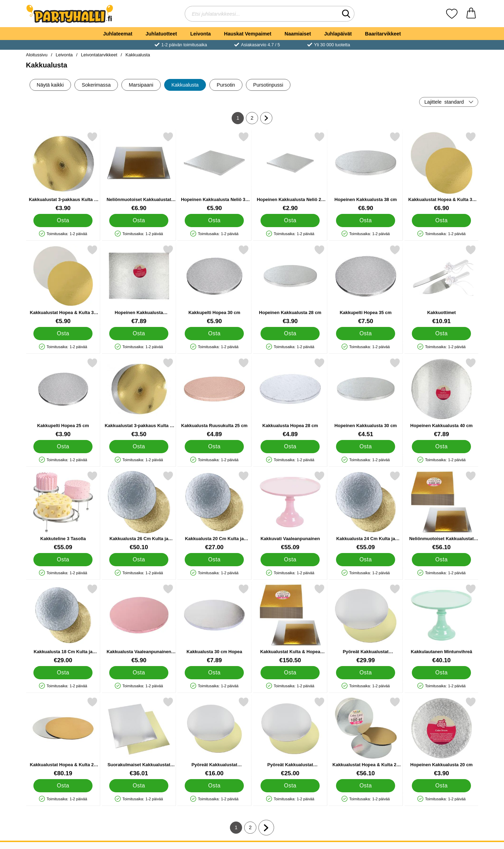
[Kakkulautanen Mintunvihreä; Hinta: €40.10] (441, 624)
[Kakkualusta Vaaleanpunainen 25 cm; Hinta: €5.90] (139, 624)
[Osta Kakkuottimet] (441, 334)
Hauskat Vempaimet (248, 34)
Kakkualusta (138, 55)
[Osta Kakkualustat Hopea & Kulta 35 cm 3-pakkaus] (441, 221)
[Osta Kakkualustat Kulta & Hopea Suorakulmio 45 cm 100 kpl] (290, 673)
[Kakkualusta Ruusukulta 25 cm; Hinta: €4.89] (214, 398)
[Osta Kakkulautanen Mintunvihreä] (441, 673)
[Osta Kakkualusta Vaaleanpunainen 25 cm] (138, 673)
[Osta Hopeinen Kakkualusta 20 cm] (441, 786)
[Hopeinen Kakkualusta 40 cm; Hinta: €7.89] (441, 398)
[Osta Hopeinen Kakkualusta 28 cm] (290, 334)
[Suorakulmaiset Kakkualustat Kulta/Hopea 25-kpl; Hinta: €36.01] (139, 737)
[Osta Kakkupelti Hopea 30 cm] (214, 334)
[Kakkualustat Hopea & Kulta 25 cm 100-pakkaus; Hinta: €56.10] (366, 737)
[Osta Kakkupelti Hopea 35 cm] (366, 334)
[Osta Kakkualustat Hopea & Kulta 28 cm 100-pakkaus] (63, 786)
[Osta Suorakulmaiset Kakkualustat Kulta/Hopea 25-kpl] (138, 786)
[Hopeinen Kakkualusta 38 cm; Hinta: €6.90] (366, 172)
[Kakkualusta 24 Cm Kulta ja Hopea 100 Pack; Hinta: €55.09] (366, 511)
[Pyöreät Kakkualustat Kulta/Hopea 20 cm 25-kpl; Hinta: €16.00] (214, 737)
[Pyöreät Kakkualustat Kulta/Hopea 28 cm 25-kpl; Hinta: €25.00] (290, 737)
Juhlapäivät (338, 34)
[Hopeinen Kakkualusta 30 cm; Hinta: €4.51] (366, 398)
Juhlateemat (118, 34)
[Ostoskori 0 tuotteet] (471, 14)
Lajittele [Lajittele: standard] (444, 102)
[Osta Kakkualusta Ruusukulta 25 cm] (214, 447)
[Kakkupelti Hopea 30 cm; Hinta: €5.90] (214, 285)
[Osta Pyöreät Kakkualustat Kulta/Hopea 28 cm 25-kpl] (290, 786)
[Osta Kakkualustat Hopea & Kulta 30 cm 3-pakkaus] (63, 334)
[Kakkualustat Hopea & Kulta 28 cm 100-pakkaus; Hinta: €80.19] (63, 737)
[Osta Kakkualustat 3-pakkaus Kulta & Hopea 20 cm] (138, 447)
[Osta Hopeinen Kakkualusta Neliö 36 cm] (214, 221)
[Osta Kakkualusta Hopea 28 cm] (290, 447)
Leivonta (201, 34)
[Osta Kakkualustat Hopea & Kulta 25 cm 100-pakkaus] (366, 786)
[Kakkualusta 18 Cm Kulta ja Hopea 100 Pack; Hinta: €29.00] (63, 624)
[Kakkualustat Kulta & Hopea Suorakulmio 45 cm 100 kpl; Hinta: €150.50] (290, 624)
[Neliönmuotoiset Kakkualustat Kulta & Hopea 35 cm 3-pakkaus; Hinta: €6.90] (139, 172)
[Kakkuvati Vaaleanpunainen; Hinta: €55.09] (290, 511)
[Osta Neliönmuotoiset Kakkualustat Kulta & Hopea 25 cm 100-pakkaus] (441, 560)
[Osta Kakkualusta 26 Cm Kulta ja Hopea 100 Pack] (138, 560)
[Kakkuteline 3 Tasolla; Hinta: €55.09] (63, 511)
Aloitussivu (37, 55)
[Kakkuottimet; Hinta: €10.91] (441, 285)
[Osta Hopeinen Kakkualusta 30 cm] (366, 447)
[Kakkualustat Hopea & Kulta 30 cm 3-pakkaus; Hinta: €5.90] (63, 285)
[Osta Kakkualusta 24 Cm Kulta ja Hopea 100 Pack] (366, 560)
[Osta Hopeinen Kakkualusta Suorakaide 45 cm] (138, 334)
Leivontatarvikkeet (99, 55)
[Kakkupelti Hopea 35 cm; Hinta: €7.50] (366, 285)
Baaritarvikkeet (383, 34)
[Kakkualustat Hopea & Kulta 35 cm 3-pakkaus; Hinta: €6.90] (441, 172)
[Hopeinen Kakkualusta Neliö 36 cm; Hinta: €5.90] (214, 172)
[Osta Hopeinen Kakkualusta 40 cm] (441, 447)
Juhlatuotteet (161, 34)
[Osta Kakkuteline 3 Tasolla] (63, 560)
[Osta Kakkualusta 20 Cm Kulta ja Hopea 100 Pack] (214, 560)
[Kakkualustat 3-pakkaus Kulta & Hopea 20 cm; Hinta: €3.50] (139, 398)
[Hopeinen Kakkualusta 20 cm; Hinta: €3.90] (441, 737)
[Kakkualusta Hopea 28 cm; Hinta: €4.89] (290, 398)
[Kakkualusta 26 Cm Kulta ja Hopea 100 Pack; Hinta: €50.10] (139, 511)
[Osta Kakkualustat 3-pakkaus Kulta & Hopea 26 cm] (63, 221)
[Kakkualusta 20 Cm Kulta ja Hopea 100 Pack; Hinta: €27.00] (214, 511)
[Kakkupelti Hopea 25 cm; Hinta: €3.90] (63, 398)
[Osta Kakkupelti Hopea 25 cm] (63, 447)
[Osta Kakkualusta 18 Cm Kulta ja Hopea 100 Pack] (63, 673)
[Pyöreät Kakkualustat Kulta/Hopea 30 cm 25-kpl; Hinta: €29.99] (366, 624)
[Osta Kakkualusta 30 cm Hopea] (214, 673)
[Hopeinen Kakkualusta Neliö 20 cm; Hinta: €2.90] (290, 172)
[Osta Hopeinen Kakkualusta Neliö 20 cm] (290, 221)
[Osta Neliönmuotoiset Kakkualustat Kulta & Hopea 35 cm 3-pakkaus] (138, 221)
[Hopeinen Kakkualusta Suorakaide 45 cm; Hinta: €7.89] (139, 285)
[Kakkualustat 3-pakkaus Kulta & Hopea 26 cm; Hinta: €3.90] (63, 172)
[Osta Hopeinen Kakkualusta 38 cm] (366, 221)
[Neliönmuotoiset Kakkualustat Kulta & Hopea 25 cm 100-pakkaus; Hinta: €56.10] (441, 511)
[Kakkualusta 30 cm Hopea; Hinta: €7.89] (214, 624)
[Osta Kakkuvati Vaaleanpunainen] (290, 560)
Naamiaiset (298, 34)
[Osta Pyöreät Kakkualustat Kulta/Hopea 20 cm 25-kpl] (214, 786)
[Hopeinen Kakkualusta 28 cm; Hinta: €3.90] (290, 285)
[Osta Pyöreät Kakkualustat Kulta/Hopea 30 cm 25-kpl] (366, 673)
